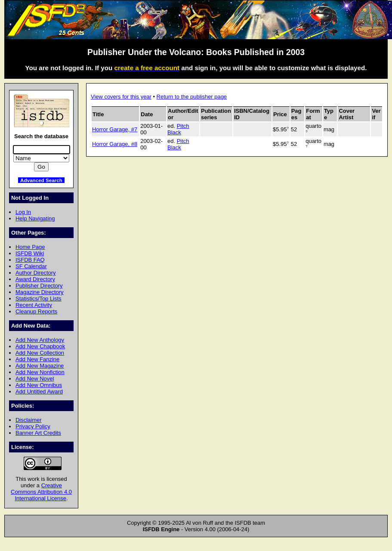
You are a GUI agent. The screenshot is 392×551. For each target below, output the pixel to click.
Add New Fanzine (37, 359)
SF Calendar (31, 266)
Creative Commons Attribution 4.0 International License (41, 492)
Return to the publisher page (192, 97)
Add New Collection (40, 353)
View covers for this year (121, 97)
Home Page (30, 247)
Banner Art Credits (38, 433)
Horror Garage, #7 (115, 129)
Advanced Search (41, 180)
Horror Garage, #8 (115, 144)
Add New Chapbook (40, 346)
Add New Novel (35, 379)
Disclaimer (28, 420)
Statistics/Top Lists (39, 299)
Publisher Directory (39, 286)
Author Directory (36, 273)
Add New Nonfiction (40, 372)
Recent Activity (34, 305)
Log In (23, 212)
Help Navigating (35, 218)
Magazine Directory (40, 292)
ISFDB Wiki (30, 253)
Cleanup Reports (36, 311)
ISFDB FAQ (30, 260)
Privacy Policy (33, 426)
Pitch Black (178, 129)
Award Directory (35, 279)
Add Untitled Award (39, 392)
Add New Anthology (40, 340)
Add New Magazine (40, 366)
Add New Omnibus (39, 385)
